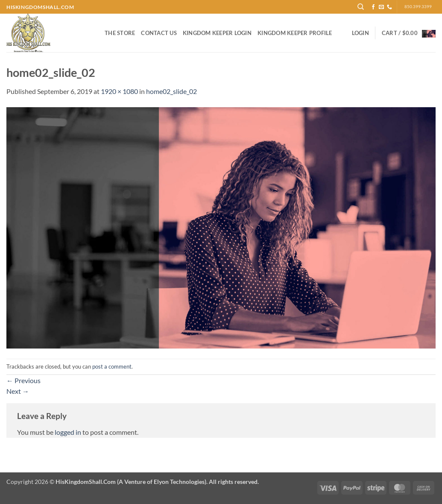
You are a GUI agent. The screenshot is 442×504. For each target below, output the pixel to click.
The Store (120, 33)
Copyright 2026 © (133, 482)
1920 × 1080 (119, 91)
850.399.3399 (418, 7)
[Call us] (389, 7)
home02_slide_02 (171, 91)
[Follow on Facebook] (373, 7)
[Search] (361, 7)
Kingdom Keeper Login (217, 33)
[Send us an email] (381, 7)
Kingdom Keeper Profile (295, 33)
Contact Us (159, 33)
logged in (68, 432)
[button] (360, 33)
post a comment (112, 366)
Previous (23, 380)
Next (18, 391)
